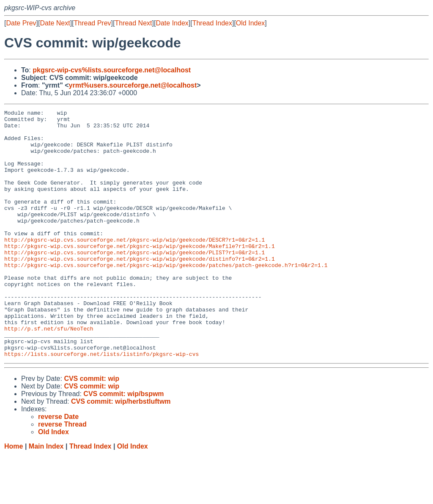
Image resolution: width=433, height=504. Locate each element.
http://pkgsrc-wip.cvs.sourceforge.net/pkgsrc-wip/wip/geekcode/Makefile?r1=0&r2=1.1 (140, 274)
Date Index (172, 23)
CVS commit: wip (92, 428)
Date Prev (21, 23)
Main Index (46, 496)
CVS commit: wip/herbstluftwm (121, 451)
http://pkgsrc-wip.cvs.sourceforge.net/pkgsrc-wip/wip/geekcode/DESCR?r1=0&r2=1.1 (134, 266)
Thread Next (133, 23)
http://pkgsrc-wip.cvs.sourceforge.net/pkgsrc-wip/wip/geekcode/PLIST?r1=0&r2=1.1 (134, 281)
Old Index (250, 23)
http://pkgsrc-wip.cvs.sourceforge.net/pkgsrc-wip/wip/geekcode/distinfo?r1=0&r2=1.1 (140, 289)
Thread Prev (93, 23)
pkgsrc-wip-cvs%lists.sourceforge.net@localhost (112, 70)
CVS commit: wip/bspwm (123, 443)
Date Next (55, 23)
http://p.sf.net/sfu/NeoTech (49, 373)
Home (14, 496)
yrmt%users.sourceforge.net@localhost (133, 85)
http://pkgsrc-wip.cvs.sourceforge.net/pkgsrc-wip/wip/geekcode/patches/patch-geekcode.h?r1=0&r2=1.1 (166, 297)
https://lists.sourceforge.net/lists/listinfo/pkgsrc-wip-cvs (101, 403)
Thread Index (212, 23)
